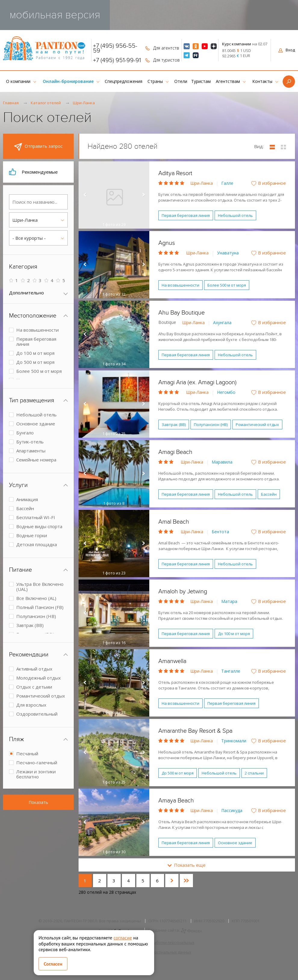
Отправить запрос (38, 147)
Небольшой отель (235, 215)
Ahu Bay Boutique (182, 313)
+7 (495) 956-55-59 (115, 48)
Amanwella (172, 661)
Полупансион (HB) (211, 425)
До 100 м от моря (234, 634)
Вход (287, 50)
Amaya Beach (176, 801)
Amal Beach (174, 522)
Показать (38, 802)
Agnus (167, 243)
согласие (123, 938)
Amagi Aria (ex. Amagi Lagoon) (197, 382)
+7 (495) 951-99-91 (117, 60)
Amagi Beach (175, 452)
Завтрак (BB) (174, 425)
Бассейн (269, 494)
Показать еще (187, 865)
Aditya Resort (175, 173)
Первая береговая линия (186, 215)
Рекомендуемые (33, 172)
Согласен (53, 964)
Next (143, 195)
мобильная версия (55, 15)
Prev (85, 195)
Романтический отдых (257, 425)
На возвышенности (180, 285)
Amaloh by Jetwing (183, 592)
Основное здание (235, 843)
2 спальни (254, 773)
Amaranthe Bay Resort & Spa (195, 731)
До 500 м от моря (178, 773)
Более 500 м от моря (227, 285)
